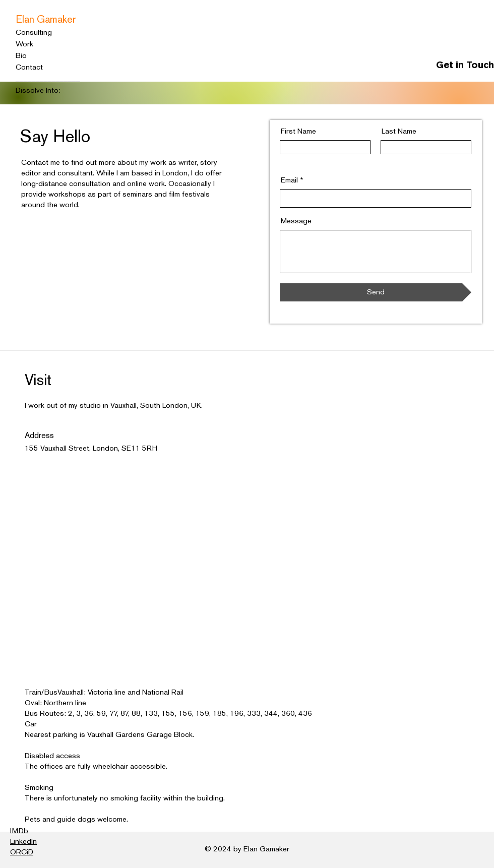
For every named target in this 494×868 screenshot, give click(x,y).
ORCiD (22, 852)
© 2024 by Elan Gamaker (247, 849)
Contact (29, 68)
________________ (48, 79)
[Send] (376, 292)
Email (289, 180)
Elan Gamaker (46, 20)
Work (24, 44)
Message (296, 221)
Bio (21, 56)
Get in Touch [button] (465, 66)
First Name (298, 132)
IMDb (19, 831)
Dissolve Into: (38, 91)
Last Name (399, 132)
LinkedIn (23, 842)
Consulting (34, 33)
